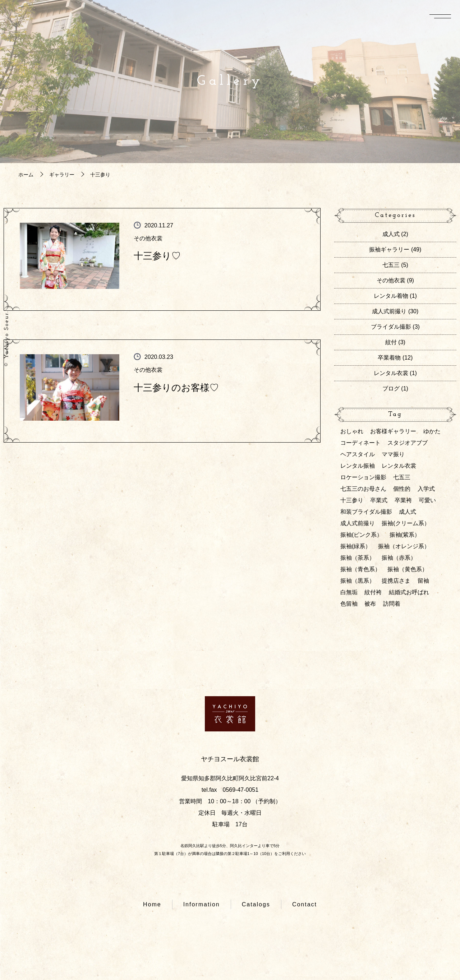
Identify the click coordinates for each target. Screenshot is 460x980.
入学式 (426, 489)
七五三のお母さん (363, 489)
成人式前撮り (389, 311)
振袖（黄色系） (408, 569)
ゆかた (432, 431)
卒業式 (379, 500)
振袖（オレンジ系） (404, 546)
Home (152, 904)
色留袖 (349, 604)
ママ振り (393, 454)
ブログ (391, 389)
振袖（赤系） (399, 558)
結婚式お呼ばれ (409, 592)
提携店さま (396, 581)
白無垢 (349, 592)
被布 (370, 604)
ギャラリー (62, 175)
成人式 (391, 234)
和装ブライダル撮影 (366, 512)
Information (202, 904)
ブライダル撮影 (391, 327)
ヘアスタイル (358, 454)
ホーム (26, 175)
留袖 (423, 581)
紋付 (391, 342)
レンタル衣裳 (391, 373)
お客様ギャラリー (393, 431)
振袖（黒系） (358, 581)
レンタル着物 (391, 296)
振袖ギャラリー (389, 249)
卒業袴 (403, 500)
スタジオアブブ (408, 443)
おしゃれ (352, 431)
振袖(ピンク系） (361, 535)
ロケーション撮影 (363, 477)
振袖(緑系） (356, 546)
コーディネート (360, 443)
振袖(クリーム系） (406, 523)
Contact (305, 904)
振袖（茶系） (358, 558)
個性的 (402, 489)
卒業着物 (389, 358)
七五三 (391, 265)
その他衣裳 (148, 238)
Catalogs (256, 904)
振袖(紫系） (405, 535)
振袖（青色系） (360, 569)
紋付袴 (373, 592)
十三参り (352, 500)
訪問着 (392, 604)
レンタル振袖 (358, 466)
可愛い (427, 500)
